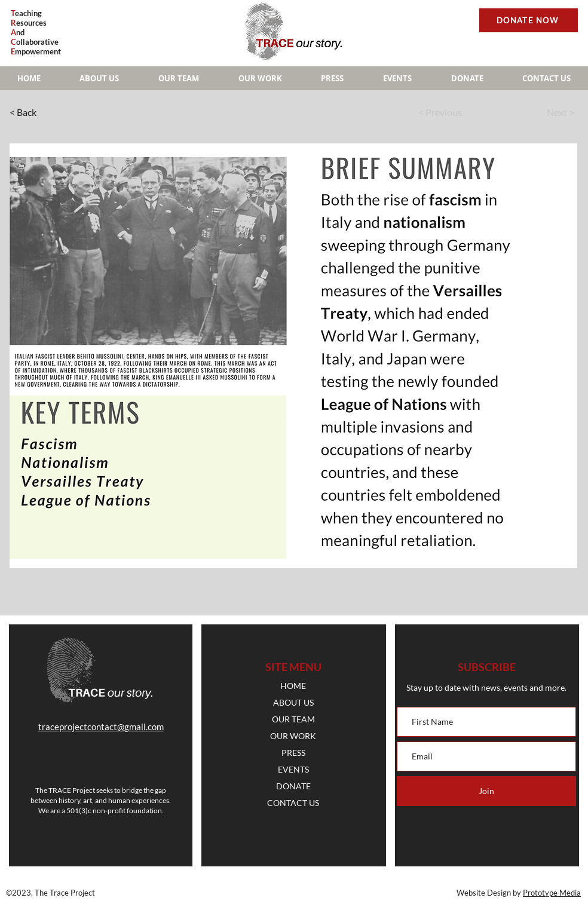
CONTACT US (293, 803)
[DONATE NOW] (529, 20)
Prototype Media (552, 893)
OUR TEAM (293, 719)
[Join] (486, 791)
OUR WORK (293, 736)
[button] (260, 78)
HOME (293, 686)
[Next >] (538, 112)
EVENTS (293, 769)
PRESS (293, 753)
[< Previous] (455, 112)
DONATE (293, 786)
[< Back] (49, 112)
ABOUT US (293, 702)
